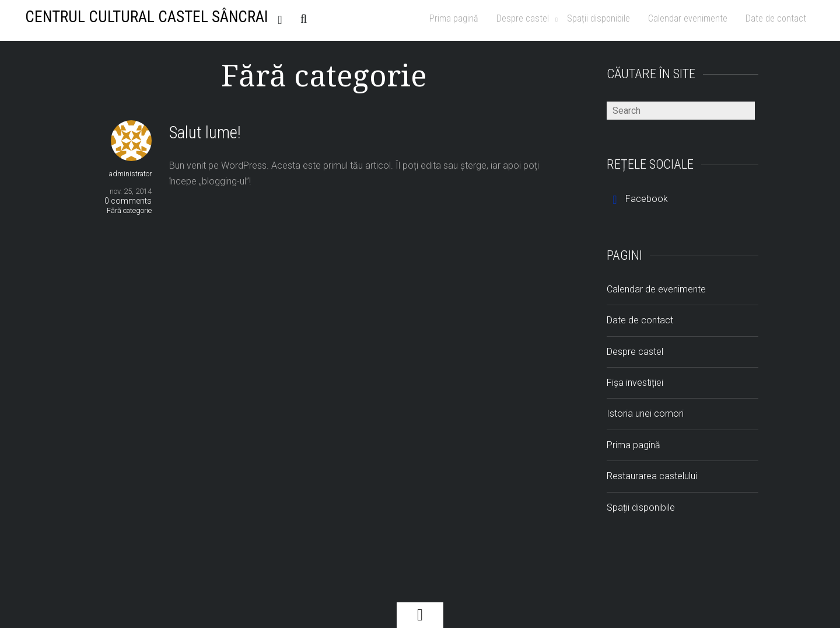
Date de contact (776, 18)
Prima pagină (454, 18)
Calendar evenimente (688, 18)
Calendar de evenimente (656, 289)
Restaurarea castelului (652, 476)
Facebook (637, 199)
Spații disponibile (598, 18)
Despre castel (523, 18)
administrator (130, 174)
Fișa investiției (635, 383)
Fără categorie (129, 210)
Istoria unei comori (645, 414)
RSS (283, 18)
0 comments (128, 201)
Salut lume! (205, 132)
